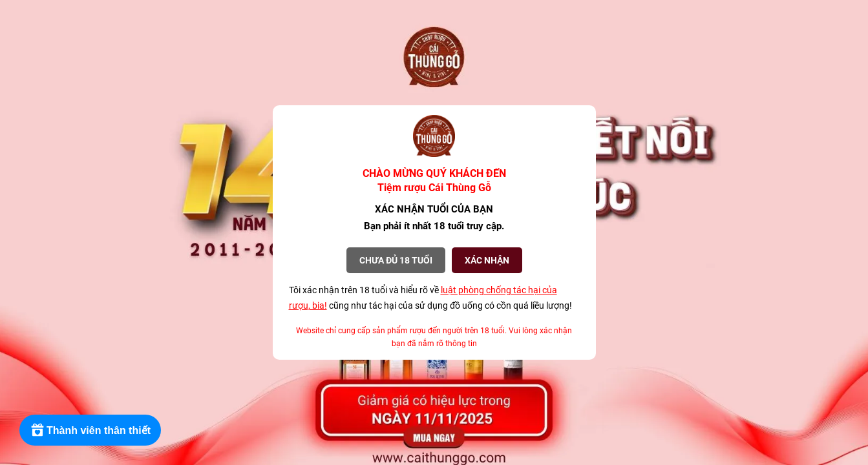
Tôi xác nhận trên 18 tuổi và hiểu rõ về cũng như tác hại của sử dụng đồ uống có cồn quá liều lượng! (430, 298)
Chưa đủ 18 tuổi (396, 260)
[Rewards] (90, 430)
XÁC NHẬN (487, 260)
